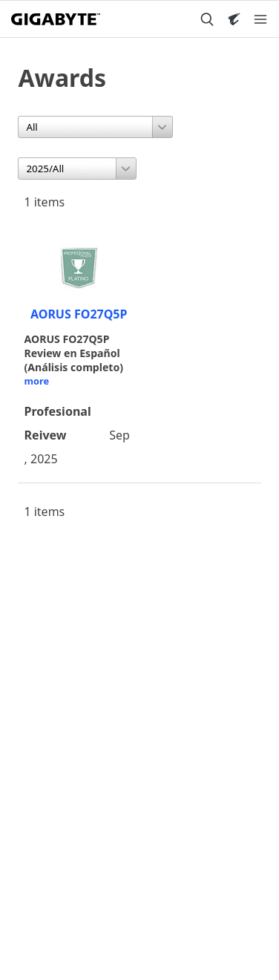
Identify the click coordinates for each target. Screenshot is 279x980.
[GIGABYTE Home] (56, 19)
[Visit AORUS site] (234, 19)
